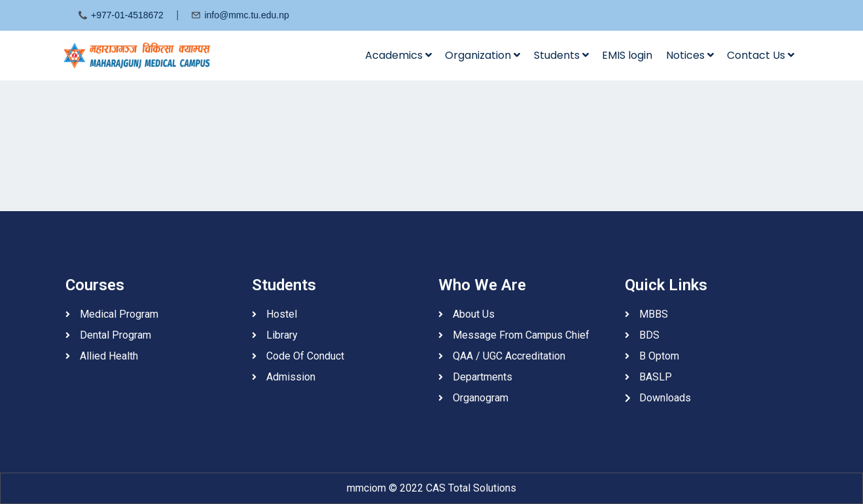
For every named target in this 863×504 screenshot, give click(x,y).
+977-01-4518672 (127, 15)
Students (561, 55)
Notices (690, 55)
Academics (398, 55)
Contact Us (761, 55)
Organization (483, 55)
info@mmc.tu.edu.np (246, 15)
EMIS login (627, 55)
